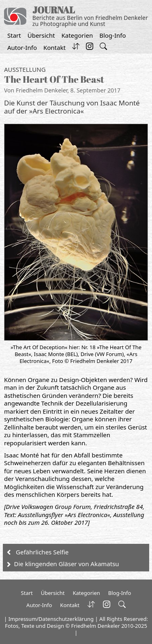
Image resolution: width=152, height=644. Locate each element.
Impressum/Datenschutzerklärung (51, 619)
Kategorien (77, 35)
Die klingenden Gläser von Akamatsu (67, 564)
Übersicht (41, 35)
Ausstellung (25, 69)
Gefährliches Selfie (42, 552)
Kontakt (55, 47)
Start (14, 35)
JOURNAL (54, 10)
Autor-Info (22, 47)
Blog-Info (112, 35)
